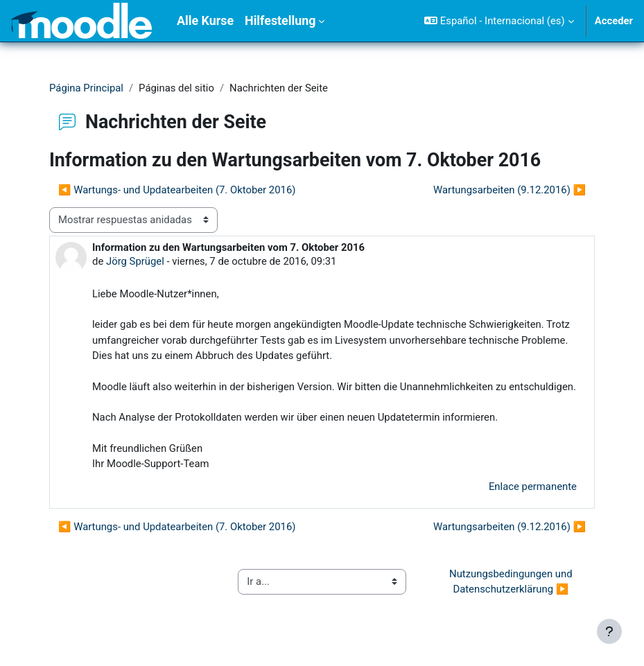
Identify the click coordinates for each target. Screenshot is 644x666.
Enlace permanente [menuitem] (533, 487)
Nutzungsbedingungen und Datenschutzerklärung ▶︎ (512, 581)
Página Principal (86, 88)
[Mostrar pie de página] (609, 631)
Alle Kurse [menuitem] (205, 20)
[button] (499, 21)
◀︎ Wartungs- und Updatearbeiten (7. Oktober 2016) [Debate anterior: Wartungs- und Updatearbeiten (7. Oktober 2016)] (177, 190)
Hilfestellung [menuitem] (280, 20)
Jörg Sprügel (135, 261)
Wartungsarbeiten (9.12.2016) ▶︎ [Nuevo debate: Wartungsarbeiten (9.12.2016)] (510, 190)
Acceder (614, 21)
